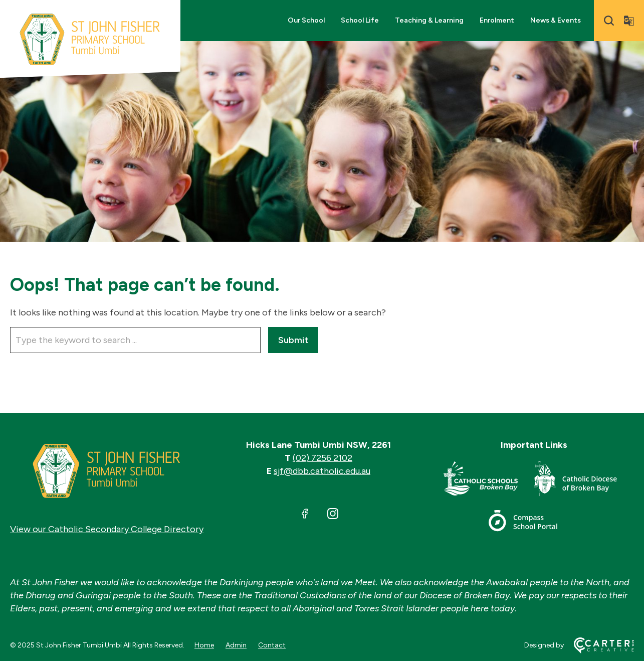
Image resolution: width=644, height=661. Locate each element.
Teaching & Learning (429, 20)
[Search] (609, 21)
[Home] (107, 471)
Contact (272, 645)
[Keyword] (135, 340)
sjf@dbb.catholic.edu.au (322, 471)
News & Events (556, 20)
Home (204, 645)
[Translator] (629, 21)
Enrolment (497, 20)
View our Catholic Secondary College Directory (107, 529)
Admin (236, 645)
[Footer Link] (489, 481)
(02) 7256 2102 (323, 458)
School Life (360, 20)
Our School (306, 20)
